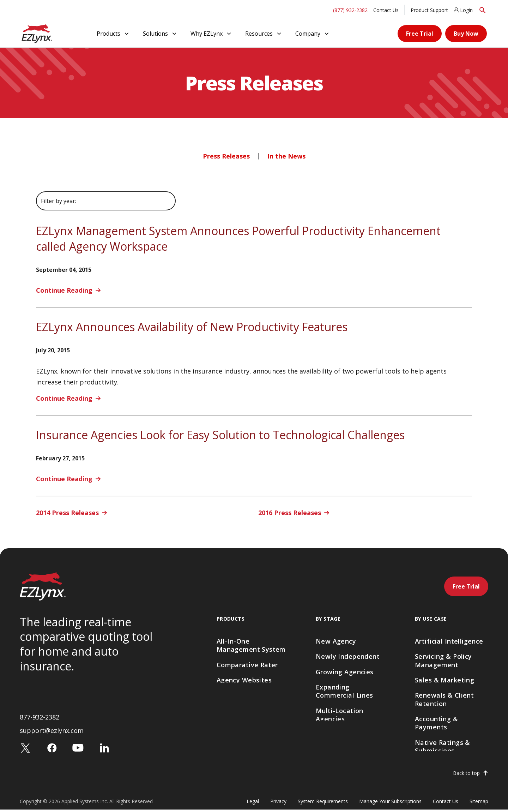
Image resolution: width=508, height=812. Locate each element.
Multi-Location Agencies (340, 715)
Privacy (278, 804)
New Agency (336, 641)
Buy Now (466, 34)
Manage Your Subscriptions (390, 804)
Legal (253, 804)
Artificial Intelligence (449, 641)
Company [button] (313, 34)
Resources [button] (264, 34)
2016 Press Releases (290, 513)
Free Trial (420, 34)
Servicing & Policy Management (443, 660)
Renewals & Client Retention (444, 699)
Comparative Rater (247, 665)
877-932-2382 (40, 719)
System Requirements (323, 804)
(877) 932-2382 (350, 10)
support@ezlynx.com (52, 733)
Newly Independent (348, 656)
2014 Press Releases (67, 513)
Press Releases (226, 156)
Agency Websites (244, 680)
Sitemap (479, 804)
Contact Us (386, 10)
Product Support (429, 10)
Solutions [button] (160, 34)
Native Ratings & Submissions (443, 747)
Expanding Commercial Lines (344, 691)
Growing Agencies (345, 672)
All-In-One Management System (251, 645)
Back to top (466, 776)
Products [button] (113, 34)
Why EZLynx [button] (211, 34)
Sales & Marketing (445, 680)
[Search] (483, 10)
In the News (286, 156)
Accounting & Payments (436, 723)
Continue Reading (64, 290)
